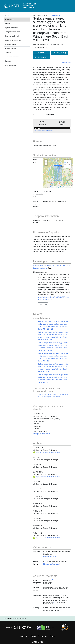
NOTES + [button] (38, 128)
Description (10, 20)
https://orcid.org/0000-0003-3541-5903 (46, 538)
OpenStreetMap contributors (65, 187)
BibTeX (41, 304)
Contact (52, 636)
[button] (46, 161)
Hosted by (19, 628)
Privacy (33, 636)
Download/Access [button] (12, 65)
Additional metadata (12, 57)
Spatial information (12, 28)
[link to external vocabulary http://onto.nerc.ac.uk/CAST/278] (61, 595)
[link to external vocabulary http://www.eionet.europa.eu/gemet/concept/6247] (54, 603)
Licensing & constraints (13, 40)
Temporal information (13, 32)
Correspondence (11, 49)
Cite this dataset (41, 57)
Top (7, 15)
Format (8, 24)
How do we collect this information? (44, 131)
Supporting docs (60, 53)
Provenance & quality (13, 36)
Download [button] (41, 53)
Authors (8, 53)
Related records (11, 44)
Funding (8, 61)
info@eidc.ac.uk (50, 557)
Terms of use (43, 636)
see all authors (57, 15)
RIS (46, 304)
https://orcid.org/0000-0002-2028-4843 (46, 452)
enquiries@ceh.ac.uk (41, 434)
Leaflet (53, 187)
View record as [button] (65, 63)
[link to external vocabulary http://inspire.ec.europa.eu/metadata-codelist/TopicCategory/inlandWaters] (53, 583)
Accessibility (24, 636)
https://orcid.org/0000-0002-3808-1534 (46, 477)
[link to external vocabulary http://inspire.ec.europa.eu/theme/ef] (69, 588)
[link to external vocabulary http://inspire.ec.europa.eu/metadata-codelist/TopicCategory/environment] (53, 580)
